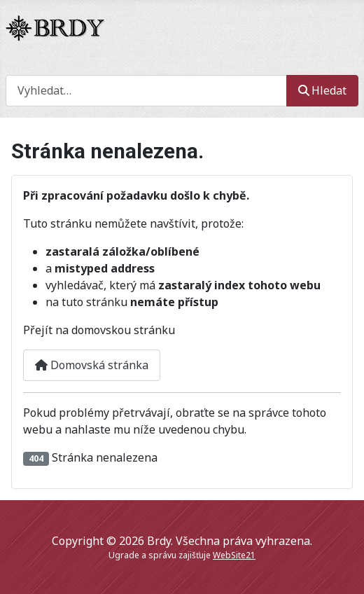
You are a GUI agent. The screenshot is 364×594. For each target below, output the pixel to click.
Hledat (322, 90)
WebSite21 (234, 555)
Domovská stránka (92, 365)
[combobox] (146, 91)
